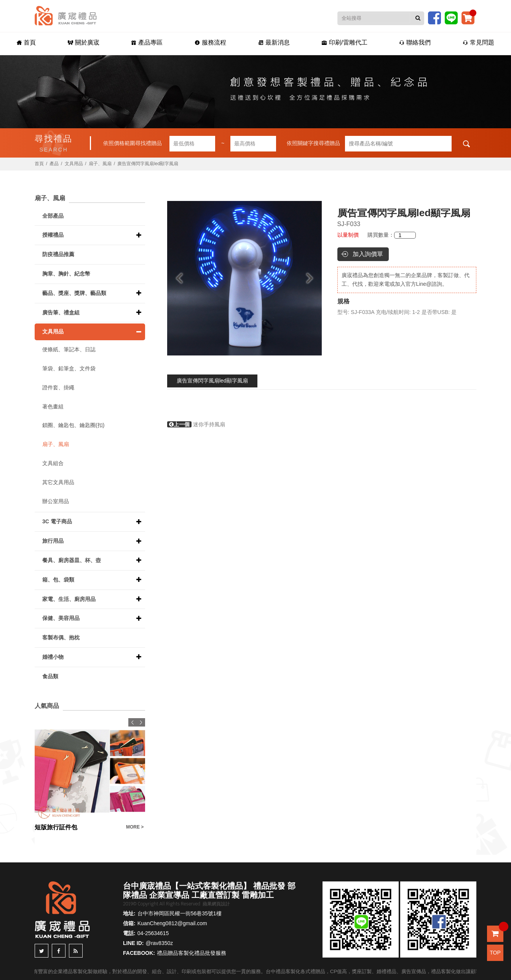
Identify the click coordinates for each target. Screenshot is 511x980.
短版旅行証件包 (56, 827)
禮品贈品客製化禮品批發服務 (192, 953)
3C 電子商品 (57, 521)
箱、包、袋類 (58, 580)
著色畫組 (53, 406)
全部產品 (53, 216)
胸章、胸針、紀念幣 (66, 274)
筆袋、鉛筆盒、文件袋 (69, 368)
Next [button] (313, 278)
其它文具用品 (58, 482)
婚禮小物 (53, 657)
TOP (495, 953)
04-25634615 (153, 933)
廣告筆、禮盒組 (61, 312)
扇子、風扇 (100, 164)
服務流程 (210, 42)
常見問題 (478, 42)
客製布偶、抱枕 (61, 637)
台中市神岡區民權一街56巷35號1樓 (180, 913)
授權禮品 (53, 235)
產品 (54, 164)
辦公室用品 (56, 501)
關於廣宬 (84, 42)
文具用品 (74, 164)
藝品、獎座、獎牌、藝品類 (74, 293)
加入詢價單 (368, 254)
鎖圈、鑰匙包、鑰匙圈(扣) (73, 425)
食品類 (50, 676)
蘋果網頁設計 (216, 904)
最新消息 (274, 42)
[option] (244, 278)
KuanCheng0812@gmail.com (172, 923)
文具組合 (53, 463)
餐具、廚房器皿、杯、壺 (72, 560)
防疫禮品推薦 (58, 254)
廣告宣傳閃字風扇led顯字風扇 (212, 381)
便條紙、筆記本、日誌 (69, 349)
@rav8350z (159, 943)
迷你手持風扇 (196, 424)
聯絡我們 (415, 42)
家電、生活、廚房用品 (69, 599)
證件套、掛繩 (58, 387)
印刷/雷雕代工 (344, 42)
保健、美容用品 (61, 618)
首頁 (26, 42)
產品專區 (147, 42)
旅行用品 (53, 541)
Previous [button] (176, 278)
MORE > (135, 827)
